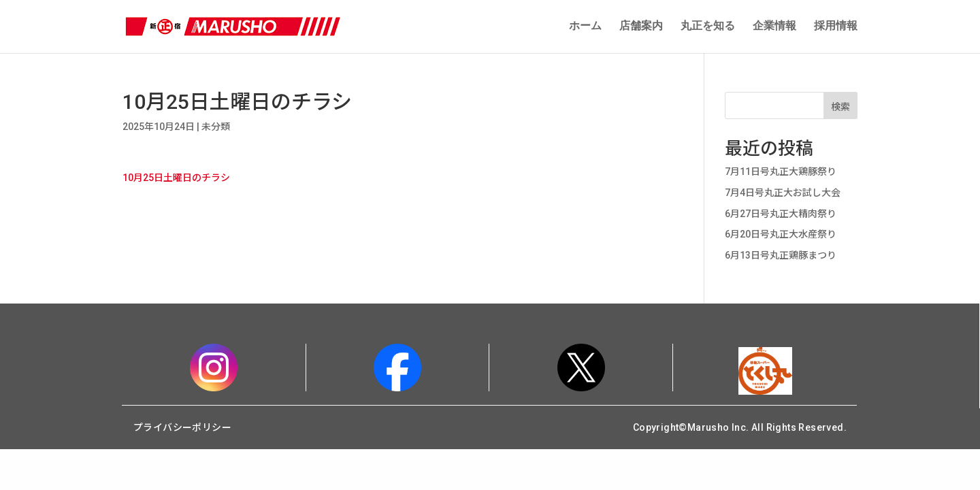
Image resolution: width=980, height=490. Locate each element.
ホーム (585, 28)
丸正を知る (708, 28)
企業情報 (774, 28)
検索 (840, 109)
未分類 (216, 129)
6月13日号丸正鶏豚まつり (781, 257)
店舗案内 (641, 28)
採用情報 (836, 28)
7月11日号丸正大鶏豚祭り (781, 174)
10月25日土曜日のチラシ (176, 180)
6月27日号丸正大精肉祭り (781, 216)
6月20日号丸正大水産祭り (781, 236)
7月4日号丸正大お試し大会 (783, 195)
